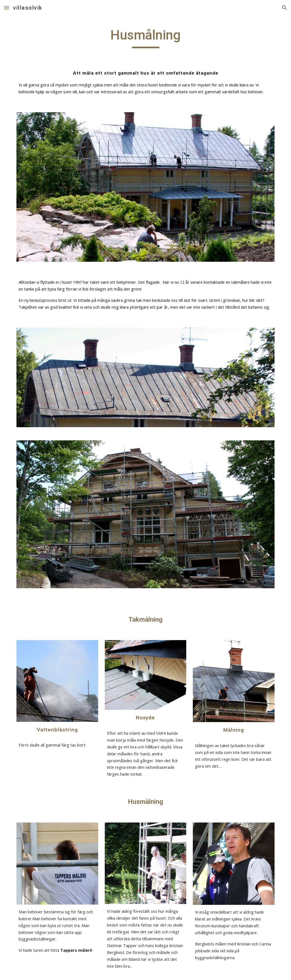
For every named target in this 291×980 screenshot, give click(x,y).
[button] (7, 8)
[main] (145, 38)
